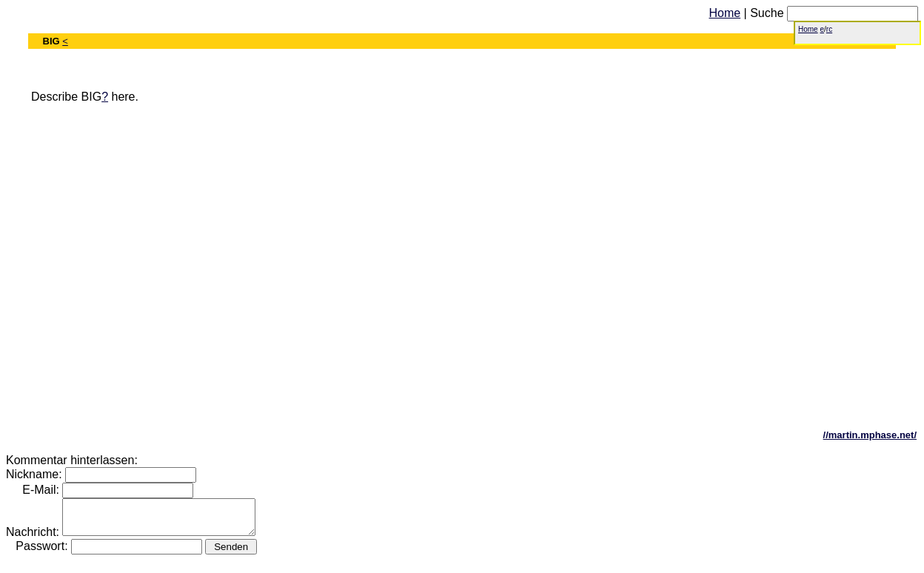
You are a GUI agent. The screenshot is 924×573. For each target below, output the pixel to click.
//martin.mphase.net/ (870, 435)
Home (724, 13)
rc (829, 29)
